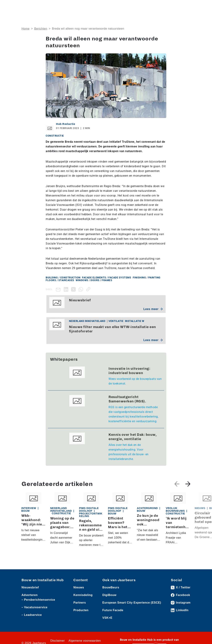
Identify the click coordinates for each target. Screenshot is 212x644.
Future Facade (113, 610)
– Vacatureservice (34, 607)
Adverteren (30, 595)
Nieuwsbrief (30, 587)
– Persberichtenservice (38, 600)
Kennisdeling (83, 595)
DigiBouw (109, 595)
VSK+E (107, 618)
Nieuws (79, 587)
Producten (81, 610)
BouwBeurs (111, 587)
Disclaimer (58, 641)
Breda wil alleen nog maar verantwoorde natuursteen (88, 29)
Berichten (41, 29)
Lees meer (153, 309)
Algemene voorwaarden (85, 641)
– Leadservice (32, 615)
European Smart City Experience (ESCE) (132, 603)
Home (26, 29)
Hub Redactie (66, 124)
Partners (80, 603)
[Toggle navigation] (187, 6)
